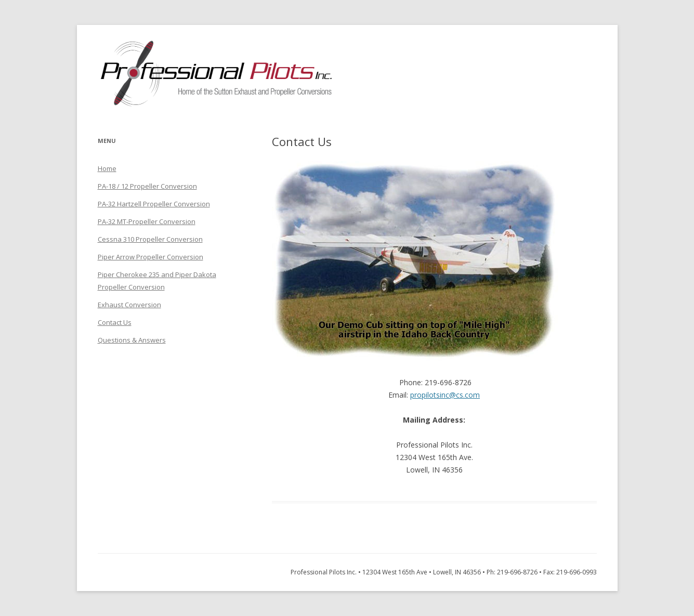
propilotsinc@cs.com (445, 395)
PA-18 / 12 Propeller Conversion (147, 186)
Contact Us (115, 322)
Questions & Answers (132, 340)
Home (107, 168)
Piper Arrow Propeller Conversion (150, 257)
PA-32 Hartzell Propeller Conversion (154, 204)
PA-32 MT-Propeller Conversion (147, 221)
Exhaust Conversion (129, 305)
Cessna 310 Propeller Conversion (150, 239)
